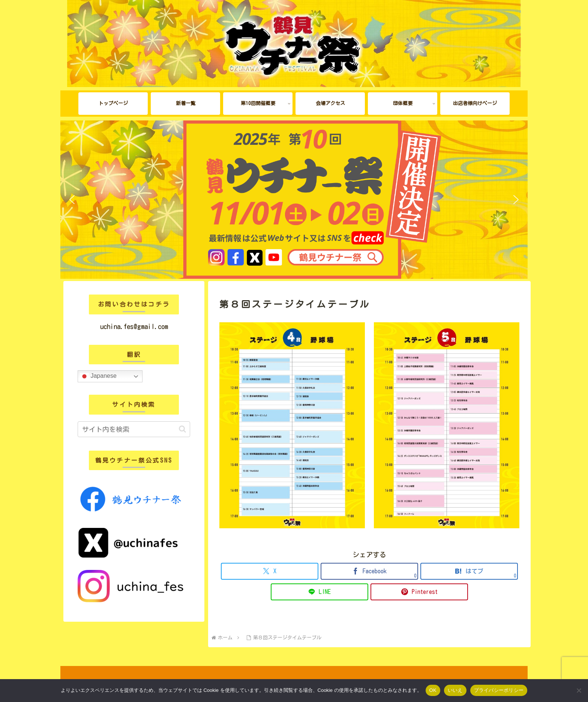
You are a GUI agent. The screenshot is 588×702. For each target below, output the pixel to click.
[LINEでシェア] (319, 592)
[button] (72, 200)
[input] (134, 429)
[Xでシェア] (270, 571)
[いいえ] (579, 690)
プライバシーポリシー (499, 690)
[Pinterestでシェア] (419, 592)
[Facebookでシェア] (369, 571)
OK (433, 690)
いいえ (455, 690)
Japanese (98, 376)
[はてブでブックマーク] (469, 571)
